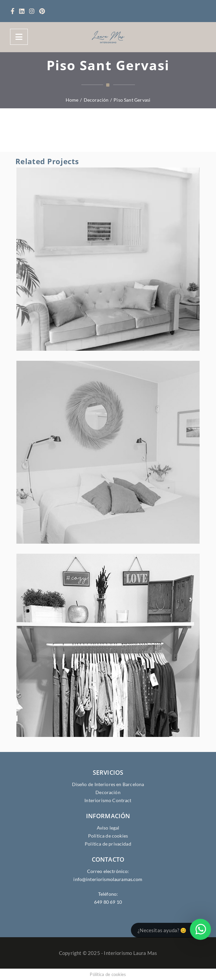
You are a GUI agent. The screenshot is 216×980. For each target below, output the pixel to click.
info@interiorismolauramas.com (108, 879)
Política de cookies (108, 836)
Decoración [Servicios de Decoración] (108, 792)
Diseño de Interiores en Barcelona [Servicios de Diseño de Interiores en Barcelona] (108, 784)
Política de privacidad (108, 844)
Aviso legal (108, 828)
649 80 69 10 (108, 902)
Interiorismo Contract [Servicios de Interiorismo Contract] (108, 800)
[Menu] (19, 37)
